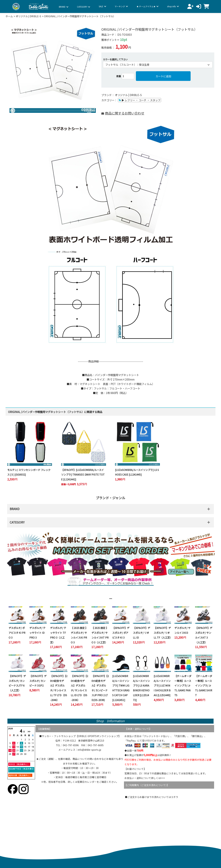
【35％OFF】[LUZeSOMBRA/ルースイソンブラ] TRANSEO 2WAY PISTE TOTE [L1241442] (83, 475)
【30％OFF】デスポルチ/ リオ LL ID (141, 633)
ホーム (9, 16)
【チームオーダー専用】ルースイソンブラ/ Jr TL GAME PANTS (183, 685)
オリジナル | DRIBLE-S (28, 16)
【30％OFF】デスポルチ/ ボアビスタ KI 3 (121, 633)
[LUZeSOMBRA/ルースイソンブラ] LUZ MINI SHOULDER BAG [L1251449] (162, 685)
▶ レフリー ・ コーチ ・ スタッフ (141, 100)
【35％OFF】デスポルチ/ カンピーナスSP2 (38, 681)
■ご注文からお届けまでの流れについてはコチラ (152, 797)
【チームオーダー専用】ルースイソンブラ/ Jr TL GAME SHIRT (204, 685)
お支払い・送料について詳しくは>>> (145, 778)
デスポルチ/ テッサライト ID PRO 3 (37, 633)
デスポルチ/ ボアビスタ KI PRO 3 (17, 633)
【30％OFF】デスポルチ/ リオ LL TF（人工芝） (163, 633)
